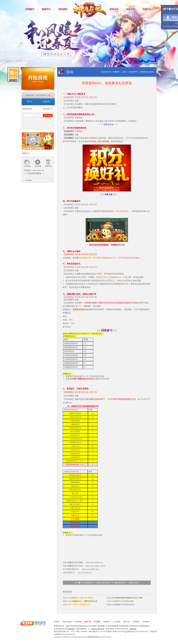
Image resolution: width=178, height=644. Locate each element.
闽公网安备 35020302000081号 (117, 629)
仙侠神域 (146, 622)
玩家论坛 (148, 9)
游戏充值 (131, 9)
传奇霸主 (136, 622)
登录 (44, 95)
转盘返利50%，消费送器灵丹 (128, 583)
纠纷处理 (71, 629)
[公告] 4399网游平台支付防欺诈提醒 (120, 601)
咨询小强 (121, 245)
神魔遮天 (89, 9)
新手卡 (30, 102)
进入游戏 (48, 115)
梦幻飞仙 (127, 622)
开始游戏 (38, 80)
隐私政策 (133, 629)
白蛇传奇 (78, 622)
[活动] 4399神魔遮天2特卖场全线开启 (121, 605)
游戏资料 (64, 9)
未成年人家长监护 (98, 629)
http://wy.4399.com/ (85, 573)
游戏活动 (114, 9)
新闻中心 (47, 9)
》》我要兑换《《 (108, 194)
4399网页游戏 (33, 623)
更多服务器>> (48, 109)
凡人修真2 (117, 622)
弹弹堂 (56, 622)
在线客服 (27, 166)
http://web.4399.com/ (90, 569)
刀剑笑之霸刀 (67, 622)
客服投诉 (48, 166)
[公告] (78, 598)
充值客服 (38, 166)
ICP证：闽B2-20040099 (79, 632)
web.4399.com (76, 637)
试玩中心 (71, 573)
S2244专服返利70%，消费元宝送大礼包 (95, 583)
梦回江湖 (88, 622)
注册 (49, 95)
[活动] (80, 601)
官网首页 (30, 9)
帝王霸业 (97, 622)
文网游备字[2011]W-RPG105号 (136, 632)
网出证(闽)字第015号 (62, 632)
